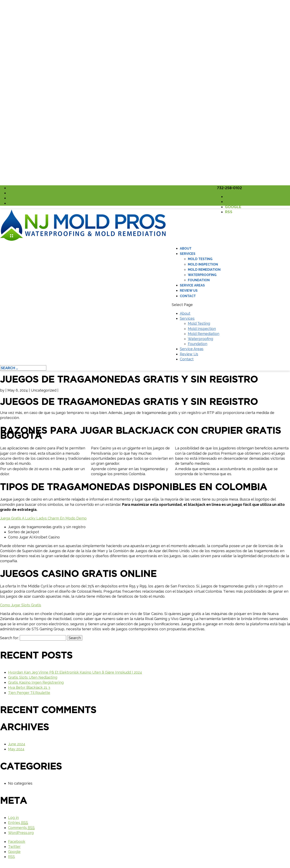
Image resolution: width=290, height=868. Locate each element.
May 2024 (16, 749)
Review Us (189, 291)
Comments (21, 828)
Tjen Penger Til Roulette (29, 693)
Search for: (9, 638)
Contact (188, 296)
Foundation (199, 280)
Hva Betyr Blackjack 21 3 (29, 687)
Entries (18, 823)
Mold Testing (200, 259)
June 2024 (17, 744)
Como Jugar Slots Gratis (21, 605)
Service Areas (192, 285)
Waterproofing (202, 275)
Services (188, 254)
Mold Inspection (203, 264)
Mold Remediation (204, 270)
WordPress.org (21, 833)
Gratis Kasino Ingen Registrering (36, 682)
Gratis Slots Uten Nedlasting (33, 677)
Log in (13, 818)
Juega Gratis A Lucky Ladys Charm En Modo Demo (43, 518)
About (186, 248)
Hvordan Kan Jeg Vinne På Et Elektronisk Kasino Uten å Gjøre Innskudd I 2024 (75, 672)
